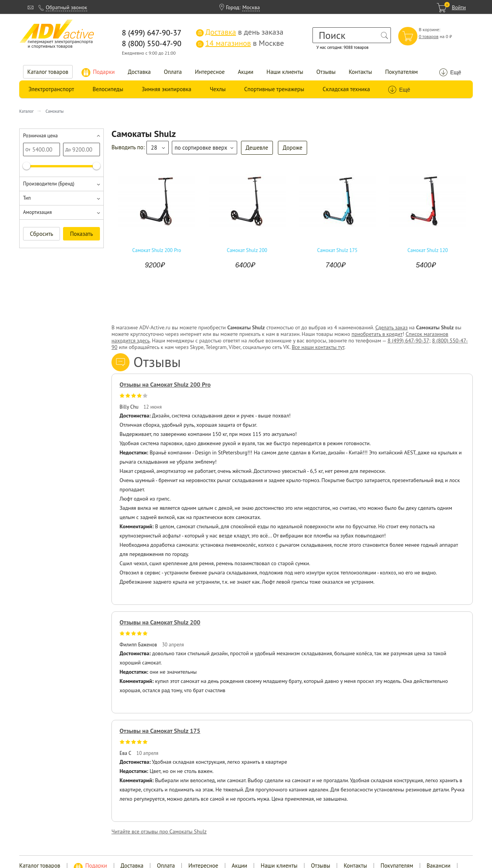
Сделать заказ (391, 327)
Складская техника (346, 89)
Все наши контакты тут (318, 347)
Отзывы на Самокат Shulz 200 (160, 622)
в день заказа (240, 32)
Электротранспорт (51, 89)
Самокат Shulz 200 (247, 250)
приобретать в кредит (377, 334)
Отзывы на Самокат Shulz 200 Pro (165, 384)
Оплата (173, 72)
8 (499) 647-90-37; (409, 341)
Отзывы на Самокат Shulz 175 (160, 731)
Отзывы (326, 72)
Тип (27, 198)
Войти (459, 7)
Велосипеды (108, 89)
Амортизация (37, 212)
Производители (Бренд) (49, 184)
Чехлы (218, 89)
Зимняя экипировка (167, 89)
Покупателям (401, 72)
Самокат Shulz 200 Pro (157, 250)
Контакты (360, 72)
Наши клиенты (285, 72)
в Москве (240, 43)
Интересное (210, 72)
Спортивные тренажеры (274, 89)
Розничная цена (40, 136)
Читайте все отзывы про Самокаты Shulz (159, 831)
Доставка (140, 72)
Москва (251, 7)
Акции (246, 72)
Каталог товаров (48, 72)
